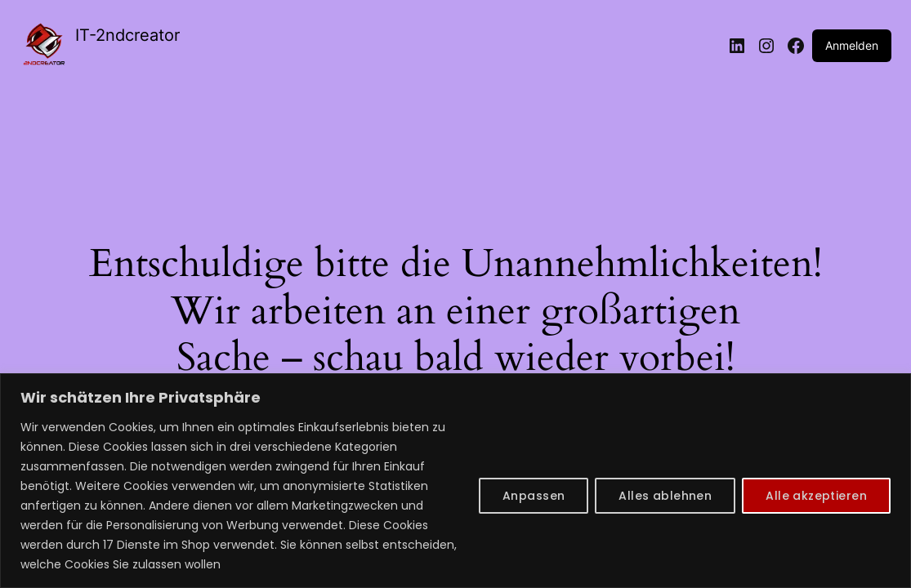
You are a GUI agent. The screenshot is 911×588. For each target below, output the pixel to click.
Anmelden (852, 45)
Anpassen (534, 496)
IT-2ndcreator (127, 35)
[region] (455, 481)
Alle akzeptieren (816, 496)
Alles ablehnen (665, 496)
